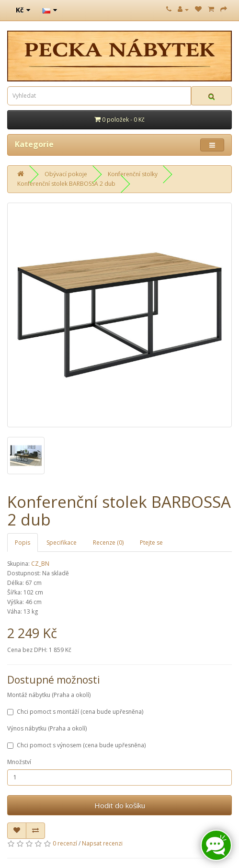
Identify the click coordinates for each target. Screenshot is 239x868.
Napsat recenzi (102, 843)
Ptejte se (151, 542)
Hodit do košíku (120, 805)
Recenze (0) (108, 542)
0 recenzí (65, 843)
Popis (23, 542)
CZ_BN (40, 564)
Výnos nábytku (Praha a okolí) (47, 728)
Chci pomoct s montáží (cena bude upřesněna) (75, 712)
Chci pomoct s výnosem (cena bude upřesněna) (76, 745)
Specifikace (62, 542)
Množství (19, 762)
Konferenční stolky (133, 174)
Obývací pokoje (66, 174)
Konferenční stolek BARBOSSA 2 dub (66, 184)
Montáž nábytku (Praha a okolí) (49, 695)
